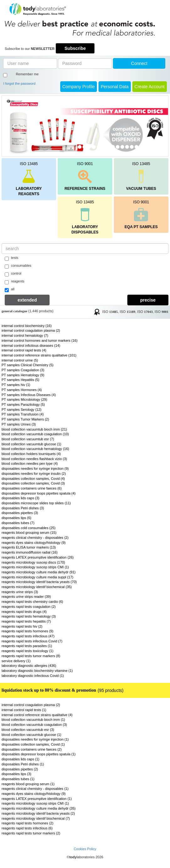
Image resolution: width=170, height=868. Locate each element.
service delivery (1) (16, 661)
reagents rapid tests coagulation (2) (29, 607)
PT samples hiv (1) (16, 385)
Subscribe (75, 48)
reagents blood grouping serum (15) (29, 533)
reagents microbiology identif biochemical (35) (37, 587)
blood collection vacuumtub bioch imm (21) (34, 429)
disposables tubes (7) (18, 523)
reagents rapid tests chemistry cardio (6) (32, 602)
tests (11, 258)
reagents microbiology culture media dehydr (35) (39, 808)
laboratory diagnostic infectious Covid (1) (33, 676)
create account (150, 87)
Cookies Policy (85, 849)
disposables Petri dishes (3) (23, 508)
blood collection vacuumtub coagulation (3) (34, 725)
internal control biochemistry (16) (27, 326)
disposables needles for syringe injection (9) (35, 469)
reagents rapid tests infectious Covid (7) (32, 641)
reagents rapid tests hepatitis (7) (26, 621)
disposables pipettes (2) (20, 769)
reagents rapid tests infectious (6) (27, 828)
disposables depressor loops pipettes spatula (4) (39, 493)
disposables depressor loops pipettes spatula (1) (39, 754)
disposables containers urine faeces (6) (32, 488)
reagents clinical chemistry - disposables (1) (35, 789)
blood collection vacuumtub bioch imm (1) (33, 720)
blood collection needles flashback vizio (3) (34, 459)
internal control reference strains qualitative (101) (39, 355)
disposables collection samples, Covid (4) (33, 479)
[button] (14, 126)
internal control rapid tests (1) (24, 710)
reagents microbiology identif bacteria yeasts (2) (38, 813)
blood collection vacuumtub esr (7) (28, 439)
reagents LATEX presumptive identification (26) (38, 557)
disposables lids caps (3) (20, 498)
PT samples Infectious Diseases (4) (29, 395)
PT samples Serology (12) (21, 410)
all (10, 290)
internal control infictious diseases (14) (31, 346)
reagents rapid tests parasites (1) (27, 646)
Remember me (27, 74)
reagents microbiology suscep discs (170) (33, 562)
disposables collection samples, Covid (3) (33, 483)
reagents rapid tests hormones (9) (27, 631)
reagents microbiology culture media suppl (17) (37, 577)
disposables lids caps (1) (20, 759)
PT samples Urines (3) (19, 424)
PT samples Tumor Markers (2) (25, 419)
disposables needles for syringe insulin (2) (34, 474)
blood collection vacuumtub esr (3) (28, 730)
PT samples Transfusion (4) (23, 414)
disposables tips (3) (16, 774)
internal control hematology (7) (25, 335)
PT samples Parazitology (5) (23, 405)
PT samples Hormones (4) (22, 390)
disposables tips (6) (16, 518)
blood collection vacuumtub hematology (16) (35, 449)
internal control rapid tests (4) (24, 350)
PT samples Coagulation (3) (23, 370)
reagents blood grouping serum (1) (28, 784)
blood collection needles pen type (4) (30, 463)
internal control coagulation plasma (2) (31, 330)
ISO (110, 312)
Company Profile (79, 87)
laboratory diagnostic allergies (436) (29, 666)
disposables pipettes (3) (20, 513)
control (13, 274)
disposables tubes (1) (18, 779)
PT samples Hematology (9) (23, 375)
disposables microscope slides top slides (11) (36, 503)
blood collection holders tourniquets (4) (31, 454)
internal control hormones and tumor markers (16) (40, 340)
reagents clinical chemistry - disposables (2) (35, 538)
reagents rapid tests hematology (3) (29, 616)
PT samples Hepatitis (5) (20, 380)
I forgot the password (19, 83)
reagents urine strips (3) (20, 592)
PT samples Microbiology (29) (24, 399)
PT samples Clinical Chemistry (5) (27, 365)
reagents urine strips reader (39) (26, 597)
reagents (15, 282)
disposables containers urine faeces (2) (32, 749)
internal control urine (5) (20, 360)
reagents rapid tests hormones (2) (27, 823)
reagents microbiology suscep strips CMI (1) (35, 567)
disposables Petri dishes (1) (23, 764)
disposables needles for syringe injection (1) (35, 739)
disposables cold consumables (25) (29, 528)
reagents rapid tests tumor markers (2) (31, 833)
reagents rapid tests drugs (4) (24, 612)
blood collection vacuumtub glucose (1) (31, 444)
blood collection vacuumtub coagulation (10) (35, 434)
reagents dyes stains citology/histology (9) (34, 543)
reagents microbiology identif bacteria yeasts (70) (39, 582)
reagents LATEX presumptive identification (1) (37, 799)
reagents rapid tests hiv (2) (22, 626)
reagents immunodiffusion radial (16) (29, 552)
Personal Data (115, 87)
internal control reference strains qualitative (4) (37, 715)
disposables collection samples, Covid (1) (33, 744)
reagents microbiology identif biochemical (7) (36, 818)
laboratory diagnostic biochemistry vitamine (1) (37, 671)
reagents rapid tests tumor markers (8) (31, 656)
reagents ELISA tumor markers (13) (29, 547)
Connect (139, 63)
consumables (18, 266)
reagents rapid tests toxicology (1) (27, 651)
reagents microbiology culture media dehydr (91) (39, 572)
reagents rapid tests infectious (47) (28, 636)
